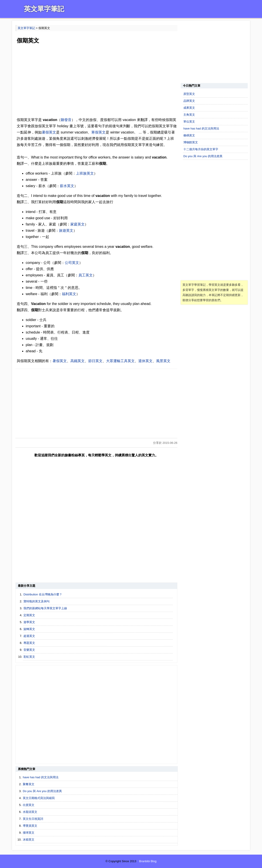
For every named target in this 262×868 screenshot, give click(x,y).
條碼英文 (189, 135)
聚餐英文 (29, 784)
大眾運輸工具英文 (120, 361)
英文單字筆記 (44, 9)
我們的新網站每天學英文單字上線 (45, 608)
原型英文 (189, 94)
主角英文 (189, 115)
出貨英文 (29, 805)
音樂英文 (29, 650)
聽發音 (66, 120)
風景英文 (163, 361)
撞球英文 (29, 833)
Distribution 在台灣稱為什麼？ (43, 594)
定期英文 (29, 615)
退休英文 (145, 361)
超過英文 (29, 636)
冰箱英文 (29, 840)
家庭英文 (78, 224)
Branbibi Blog (148, 861)
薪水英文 (67, 186)
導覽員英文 (30, 826)
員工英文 (86, 275)
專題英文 (29, 643)
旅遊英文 (66, 231)
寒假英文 (99, 132)
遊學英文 (29, 622)
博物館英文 (191, 142)
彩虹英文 (29, 657)
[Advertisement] (96, 81)
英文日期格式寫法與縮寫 (39, 798)
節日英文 (95, 361)
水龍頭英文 (30, 812)
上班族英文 (85, 173)
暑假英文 (49, 132)
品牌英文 (189, 101)
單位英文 (189, 122)
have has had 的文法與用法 (41, 777)
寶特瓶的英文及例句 (37, 601)
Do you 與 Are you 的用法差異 (42, 791)
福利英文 (69, 294)
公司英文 (72, 263)
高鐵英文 (78, 361)
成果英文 (189, 108)
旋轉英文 (29, 629)
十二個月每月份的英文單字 (201, 149)
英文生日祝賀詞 (33, 819)
